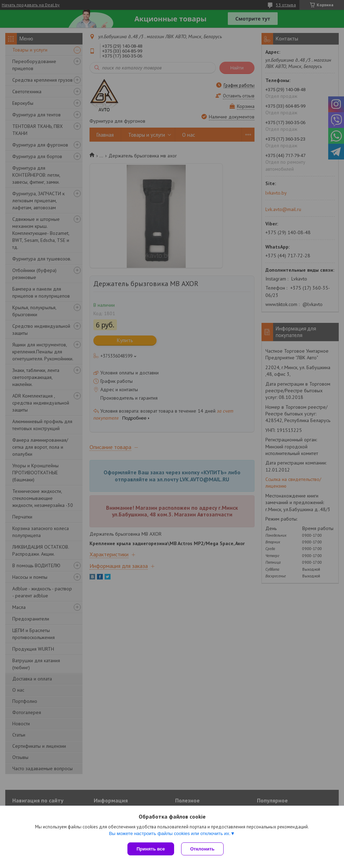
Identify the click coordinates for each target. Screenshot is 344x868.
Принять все (151, 849)
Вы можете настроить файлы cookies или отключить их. (170, 833)
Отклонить (202, 849)
